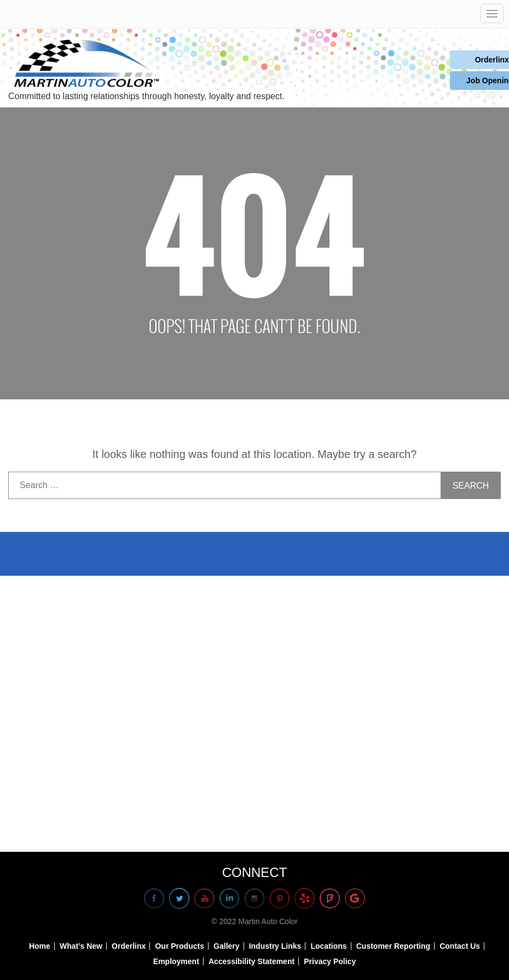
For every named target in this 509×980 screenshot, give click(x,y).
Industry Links (275, 946)
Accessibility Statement (251, 961)
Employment (176, 961)
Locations (328, 946)
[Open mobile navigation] (492, 13)
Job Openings (457, 82)
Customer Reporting (393, 946)
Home (40, 946)
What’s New (81, 946)
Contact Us (460, 946)
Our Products (179, 946)
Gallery (226, 946)
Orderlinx (457, 60)
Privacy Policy (330, 961)
